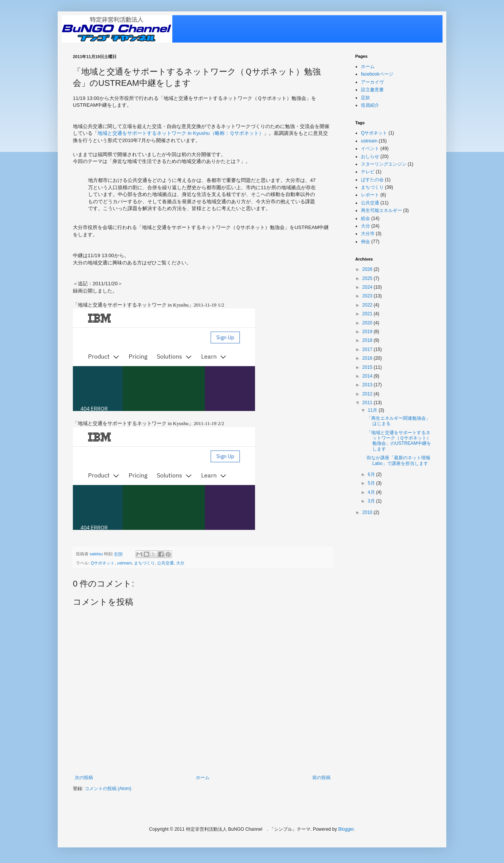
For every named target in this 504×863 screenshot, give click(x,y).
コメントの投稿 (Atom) (108, 789)
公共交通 (165, 563)
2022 (368, 305)
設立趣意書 (372, 90)
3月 (372, 501)
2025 (368, 278)
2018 (368, 340)
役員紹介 (370, 105)
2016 (368, 358)
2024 (368, 287)
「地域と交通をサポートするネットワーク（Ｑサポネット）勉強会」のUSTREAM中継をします (399, 441)
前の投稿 (321, 778)
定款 (365, 98)
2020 (368, 323)
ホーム (203, 778)
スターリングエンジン (384, 164)
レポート (370, 195)
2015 (368, 367)
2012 (368, 394)
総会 (365, 218)
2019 (368, 332)
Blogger (346, 829)
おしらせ (370, 156)
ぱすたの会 (372, 180)
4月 (372, 492)
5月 (372, 483)
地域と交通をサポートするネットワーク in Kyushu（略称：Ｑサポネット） (181, 133)
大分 (180, 563)
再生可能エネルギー (381, 210)
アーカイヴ (372, 82)
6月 (372, 474)
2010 (368, 512)
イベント (370, 149)
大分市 (368, 234)
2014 (368, 376)
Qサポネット (103, 563)
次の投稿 (84, 778)
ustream (124, 563)
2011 (368, 403)
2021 (368, 314)
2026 (368, 269)
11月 (373, 410)
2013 (368, 385)
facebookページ (377, 74)
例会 (365, 242)
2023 (368, 296)
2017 (368, 349)
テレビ (368, 172)
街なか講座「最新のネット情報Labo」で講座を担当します (398, 460)
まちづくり (144, 563)
